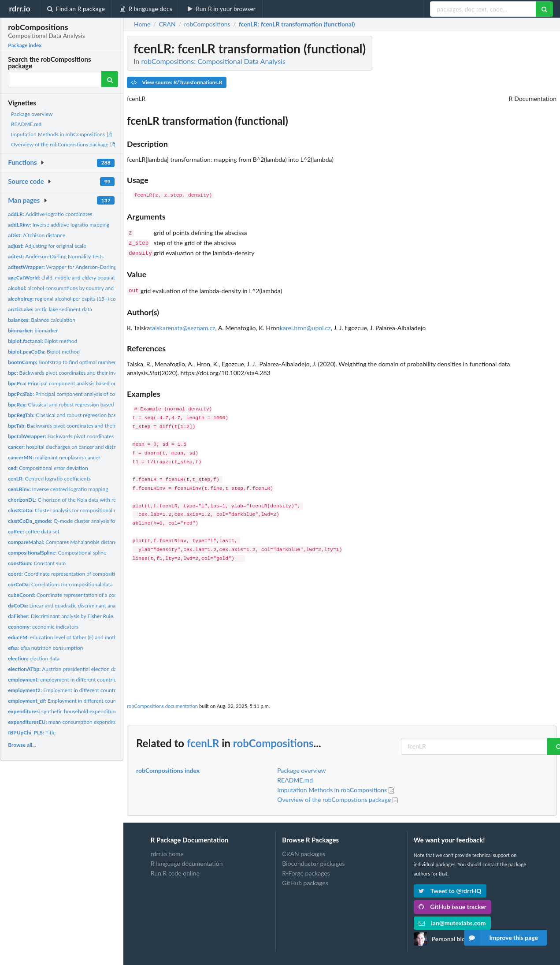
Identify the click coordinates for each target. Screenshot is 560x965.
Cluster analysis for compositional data (66, 510)
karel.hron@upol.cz (305, 324)
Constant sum (37, 563)
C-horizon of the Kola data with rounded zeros (76, 500)
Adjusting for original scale (47, 246)
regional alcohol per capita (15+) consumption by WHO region (93, 299)
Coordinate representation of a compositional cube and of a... (93, 595)
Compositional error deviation (48, 468)
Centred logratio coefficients (49, 479)
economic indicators (43, 627)
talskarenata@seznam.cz (182, 324)
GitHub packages (305, 879)
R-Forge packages (306, 870)
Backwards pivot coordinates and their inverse (67, 373)
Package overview (32, 114)
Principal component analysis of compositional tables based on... (96, 394)
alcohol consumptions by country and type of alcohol (79, 288)
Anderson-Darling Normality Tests (56, 256)
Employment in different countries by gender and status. (92, 701)
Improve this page (501, 938)
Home (142, 24)
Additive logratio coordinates (50, 214)
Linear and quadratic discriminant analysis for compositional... (89, 605)
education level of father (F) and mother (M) (69, 637)
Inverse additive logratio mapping (59, 225)
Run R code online (175, 870)
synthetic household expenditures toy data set (78, 711)
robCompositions (273, 740)
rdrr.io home (167, 850)
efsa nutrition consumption (45, 648)
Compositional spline (57, 553)
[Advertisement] (342, 627)
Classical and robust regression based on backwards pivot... (86, 404)
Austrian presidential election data (65, 669)
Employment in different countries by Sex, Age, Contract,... (93, 690)
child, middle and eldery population (65, 278)
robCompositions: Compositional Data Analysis (213, 61)
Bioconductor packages (313, 860)
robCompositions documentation (162, 702)
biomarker (33, 330)
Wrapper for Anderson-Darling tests (69, 267)
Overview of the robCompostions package (63, 144)
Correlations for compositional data (60, 584)
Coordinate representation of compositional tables (74, 574)
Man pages (24, 200)
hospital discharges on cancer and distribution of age (78, 447)
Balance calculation (42, 320)
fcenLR (203, 740)
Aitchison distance (37, 235)
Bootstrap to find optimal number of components (80, 362)
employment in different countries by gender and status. (89, 680)
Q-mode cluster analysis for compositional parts (86, 521)
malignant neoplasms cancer (54, 457)
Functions (22, 162)
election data (34, 658)
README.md (26, 124)
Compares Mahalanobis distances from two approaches (91, 542)
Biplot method (43, 341)
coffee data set (34, 531)
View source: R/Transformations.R (177, 82)
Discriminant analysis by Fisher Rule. (61, 616)
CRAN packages (304, 850)
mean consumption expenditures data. (72, 722)
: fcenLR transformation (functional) (297, 24)
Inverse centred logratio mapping (58, 489)
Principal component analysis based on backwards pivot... (84, 383)
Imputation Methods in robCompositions (62, 134)
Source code (26, 181)
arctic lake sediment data (50, 309)
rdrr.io (19, 8)
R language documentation (187, 860)
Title (32, 732)
